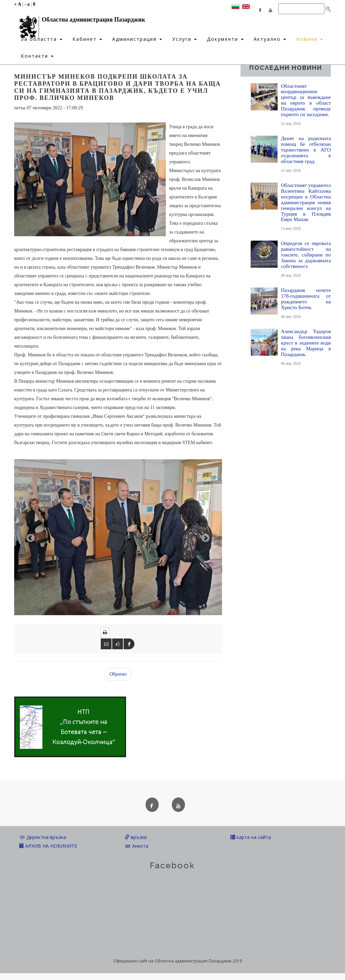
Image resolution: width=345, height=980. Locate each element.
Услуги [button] (184, 39)
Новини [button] (309, 39)
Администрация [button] (137, 39)
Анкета (136, 846)
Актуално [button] (270, 39)
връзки (136, 837)
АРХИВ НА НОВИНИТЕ (48, 846)
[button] (30, 537)
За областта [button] (42, 39)
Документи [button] (225, 39)
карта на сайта (251, 837)
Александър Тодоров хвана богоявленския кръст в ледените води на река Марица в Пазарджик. (306, 343)
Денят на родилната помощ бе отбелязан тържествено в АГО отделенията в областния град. (306, 150)
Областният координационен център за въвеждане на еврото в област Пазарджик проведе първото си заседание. (306, 100)
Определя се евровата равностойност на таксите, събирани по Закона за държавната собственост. (306, 255)
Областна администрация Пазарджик (80, 21)
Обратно (118, 674)
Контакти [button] (37, 56)
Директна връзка (43, 837)
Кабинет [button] (87, 39)
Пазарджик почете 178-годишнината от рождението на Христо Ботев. (306, 299)
